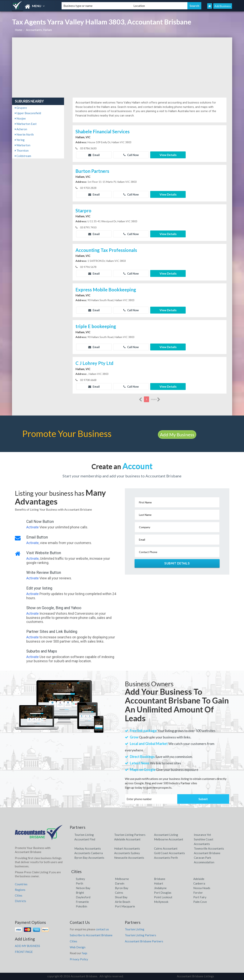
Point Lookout (163, 897)
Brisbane (160, 879)
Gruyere (21, 108)
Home (19, 30)
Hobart (159, 883)
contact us (102, 929)
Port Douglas (163, 893)
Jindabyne (160, 888)
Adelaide (199, 879)
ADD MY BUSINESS (27, 946)
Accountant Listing (166, 835)
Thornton (22, 150)
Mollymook (161, 902)
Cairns (119, 893)
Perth (79, 883)
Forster (198, 893)
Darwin (120, 883)
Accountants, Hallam (39, 30)
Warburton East (26, 124)
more (156, 399)
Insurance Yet (202, 835)
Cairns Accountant (166, 848)
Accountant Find (85, 839)
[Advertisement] (122, 66)
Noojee (20, 118)
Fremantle (82, 902)
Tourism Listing (84, 835)
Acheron (21, 129)
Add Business (223, 6)
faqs (85, 953)
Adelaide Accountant (127, 839)
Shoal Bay (121, 897)
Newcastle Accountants (129, 858)
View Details (168, 155)
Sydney (80, 879)
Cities (19, 895)
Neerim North (24, 134)
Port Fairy (200, 897)
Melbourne (122, 879)
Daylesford (83, 897)
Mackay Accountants (88, 848)
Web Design (78, 947)
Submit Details (177, 563)
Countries (21, 884)
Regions (20, 890)
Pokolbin (81, 906)
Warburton (23, 145)
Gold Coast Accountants (169, 853)
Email (94, 155)
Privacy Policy (79, 959)
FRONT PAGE (24, 952)
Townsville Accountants (209, 848)
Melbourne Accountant (169, 839)
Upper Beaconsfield (28, 113)
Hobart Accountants (127, 848)
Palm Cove (200, 902)
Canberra (199, 883)
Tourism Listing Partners (130, 835)
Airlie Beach (123, 902)
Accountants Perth (166, 858)
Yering (20, 140)
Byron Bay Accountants (89, 858)
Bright (80, 893)
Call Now (131, 155)
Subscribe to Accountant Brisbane (91, 935)
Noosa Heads (202, 888)
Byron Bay (122, 888)
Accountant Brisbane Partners (144, 941)
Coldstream (23, 156)
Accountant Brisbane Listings (195, 976)
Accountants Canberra (89, 853)
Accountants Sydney (127, 853)
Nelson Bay (83, 888)
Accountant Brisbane (207, 853)
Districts (20, 901)
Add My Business (177, 435)
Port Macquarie (125, 906)
